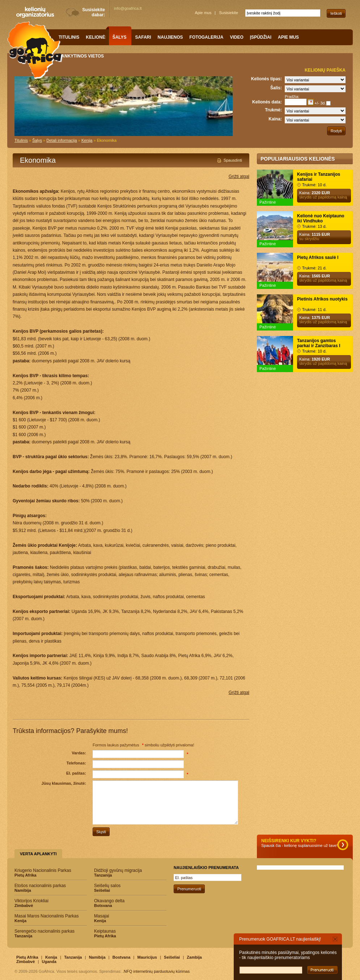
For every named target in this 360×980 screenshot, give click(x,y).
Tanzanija (73, 957)
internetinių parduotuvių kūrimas (161, 971)
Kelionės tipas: (266, 79)
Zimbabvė (26, 962)
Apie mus (203, 13)
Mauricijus (147, 957)
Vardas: (79, 753)
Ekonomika (107, 140)
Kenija (87, 140)
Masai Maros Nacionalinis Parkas (51, 918)
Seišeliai (172, 957)
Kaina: (275, 119)
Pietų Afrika (27, 957)
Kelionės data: (267, 102)
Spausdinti (233, 160)
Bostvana (122, 957)
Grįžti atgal (239, 176)
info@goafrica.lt (128, 8)
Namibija (97, 957)
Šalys (37, 140)
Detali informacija (62, 140)
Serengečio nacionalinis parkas (51, 933)
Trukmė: (273, 110)
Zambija (194, 957)
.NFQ (127, 971)
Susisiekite (228, 13)
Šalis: (276, 88)
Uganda (49, 962)
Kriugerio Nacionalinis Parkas (51, 873)
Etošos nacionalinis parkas (51, 888)
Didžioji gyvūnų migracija (130, 873)
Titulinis (21, 140)
